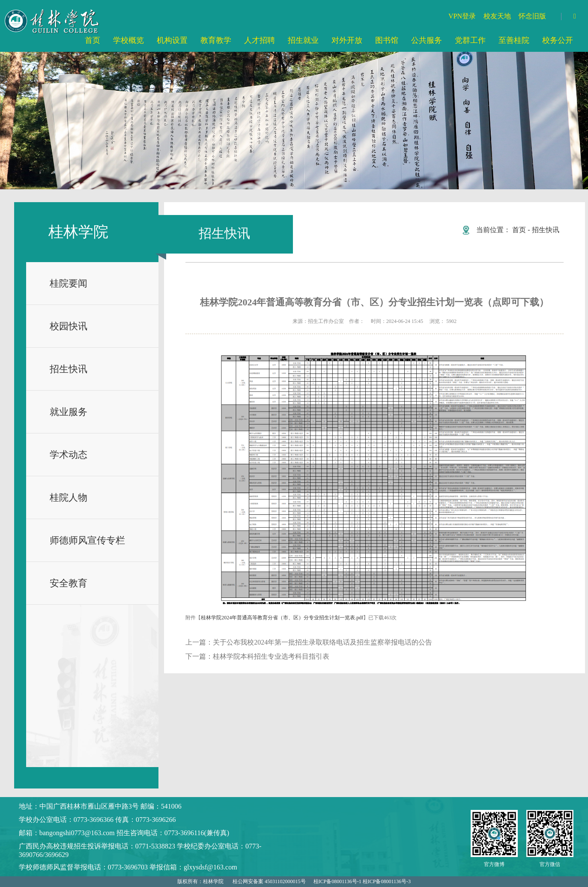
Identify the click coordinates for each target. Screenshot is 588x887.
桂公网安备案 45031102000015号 (269, 881)
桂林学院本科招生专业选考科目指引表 (271, 656)
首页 (519, 230)
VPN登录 (462, 16)
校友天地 (497, 16)
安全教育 (69, 583)
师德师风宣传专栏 (87, 540)
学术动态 (69, 455)
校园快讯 (69, 326)
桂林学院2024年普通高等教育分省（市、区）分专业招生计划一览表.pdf (282, 618)
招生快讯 (69, 369)
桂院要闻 (69, 283)
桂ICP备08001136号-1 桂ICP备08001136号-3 (362, 881)
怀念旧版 (532, 16)
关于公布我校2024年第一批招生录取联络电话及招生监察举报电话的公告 (322, 642)
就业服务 (69, 412)
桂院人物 (69, 497)
